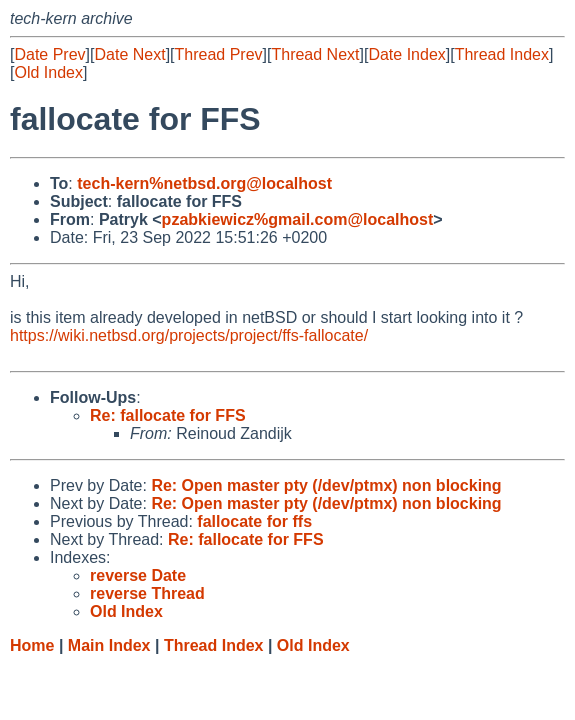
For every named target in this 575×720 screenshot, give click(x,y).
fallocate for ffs (254, 521)
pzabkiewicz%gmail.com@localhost (298, 219)
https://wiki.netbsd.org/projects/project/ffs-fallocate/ (189, 335)
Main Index (109, 645)
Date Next (129, 54)
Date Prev (49, 54)
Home (32, 645)
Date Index (406, 54)
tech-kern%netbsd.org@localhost (204, 183)
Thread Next (315, 54)
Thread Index (502, 54)
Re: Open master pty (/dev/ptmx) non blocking (326, 485)
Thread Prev (219, 54)
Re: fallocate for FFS (168, 415)
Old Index (48, 72)
